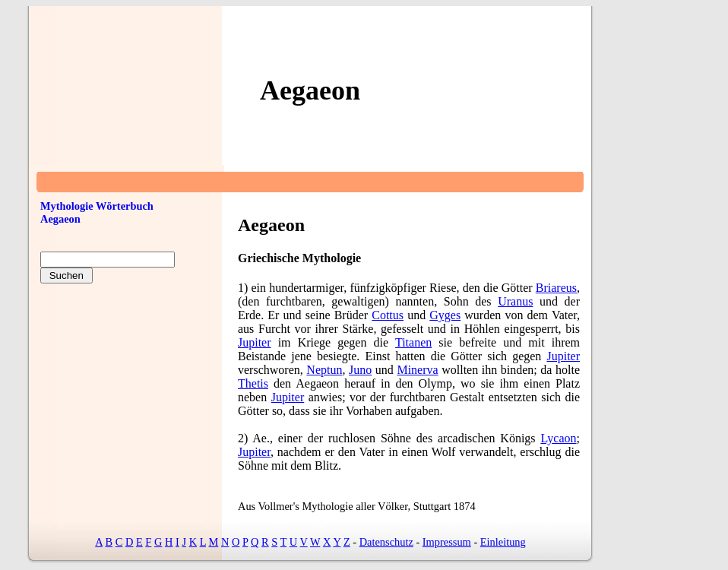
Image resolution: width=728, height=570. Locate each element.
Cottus (388, 315)
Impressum (447, 542)
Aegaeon (60, 219)
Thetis (253, 383)
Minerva (417, 370)
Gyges (445, 315)
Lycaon (558, 438)
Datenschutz (386, 542)
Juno (360, 370)
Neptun (324, 370)
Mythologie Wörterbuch (97, 206)
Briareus (556, 288)
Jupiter (255, 342)
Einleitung (503, 542)
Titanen (413, 342)
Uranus (515, 301)
